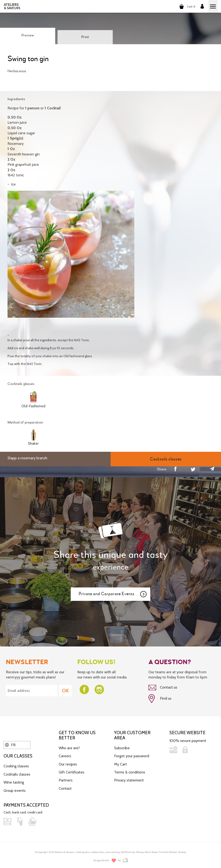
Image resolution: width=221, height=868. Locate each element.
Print (85, 37)
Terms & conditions (130, 770)
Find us (160, 697)
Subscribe (122, 746)
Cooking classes (16, 764)
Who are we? (69, 746)
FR (10, 743)
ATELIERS (12, 6)
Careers (65, 754)
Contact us (163, 686)
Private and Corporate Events (113, 592)
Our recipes (68, 762)
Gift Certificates (72, 770)
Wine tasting (14, 780)
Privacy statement (129, 779)
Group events (15, 789)
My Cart (120, 762)
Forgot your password (132, 754)
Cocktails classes (17, 772)
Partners (66, 779)
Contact (65, 787)
